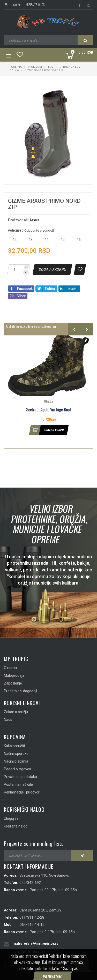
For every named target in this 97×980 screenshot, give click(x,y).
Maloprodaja (14, 675)
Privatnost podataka (20, 777)
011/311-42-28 (32, 917)
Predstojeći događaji (20, 691)
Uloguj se (12, 5)
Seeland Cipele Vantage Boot (49, 410)
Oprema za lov (70, 67)
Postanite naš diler (19, 784)
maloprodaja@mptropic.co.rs (36, 943)
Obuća (14, 70)
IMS (66, 971)
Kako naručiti (14, 746)
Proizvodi (35, 67)
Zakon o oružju (16, 712)
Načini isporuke (16, 754)
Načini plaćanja (16, 761)
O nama (10, 668)
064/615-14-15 (32, 925)
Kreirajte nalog (35, 5)
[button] (76, 93)
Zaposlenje (13, 683)
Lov (51, 67)
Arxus (34, 220)
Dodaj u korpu (47, 430)
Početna (16, 67)
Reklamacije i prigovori (22, 792)
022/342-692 (30, 883)
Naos (8, 720)
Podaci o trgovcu (17, 769)
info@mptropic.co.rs (29, 951)
